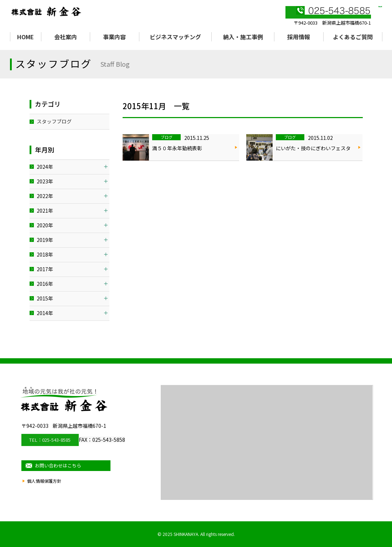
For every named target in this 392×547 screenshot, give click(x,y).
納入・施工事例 (243, 37)
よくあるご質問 (353, 37)
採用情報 (299, 37)
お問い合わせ (352, 14)
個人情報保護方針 (46, 482)
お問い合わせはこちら (69, 464)
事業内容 (114, 37)
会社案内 (66, 37)
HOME (25, 37)
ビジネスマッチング (175, 37)
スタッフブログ (54, 121)
